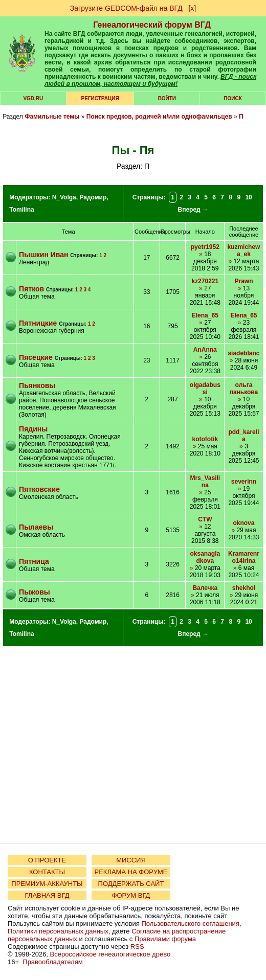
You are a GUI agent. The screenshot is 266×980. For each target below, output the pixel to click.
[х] (192, 8)
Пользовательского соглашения (190, 924)
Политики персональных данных (58, 931)
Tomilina (21, 210)
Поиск (232, 98)
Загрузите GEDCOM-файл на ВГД (126, 8)
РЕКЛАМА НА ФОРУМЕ (131, 872)
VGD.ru (33, 98)
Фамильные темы (52, 117)
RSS (137, 947)
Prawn (243, 281)
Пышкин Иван (43, 255)
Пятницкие (38, 323)
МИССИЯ (131, 860)
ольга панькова (244, 389)
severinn (244, 482)
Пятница (34, 561)
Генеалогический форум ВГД (152, 25)
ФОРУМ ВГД (131, 895)
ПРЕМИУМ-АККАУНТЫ (47, 884)
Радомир (93, 197)
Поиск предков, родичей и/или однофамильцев (159, 117)
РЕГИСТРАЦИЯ (100, 98)
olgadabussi (205, 389)
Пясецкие (36, 357)
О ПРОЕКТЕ (47, 860)
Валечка (205, 588)
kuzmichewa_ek (243, 250)
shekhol (244, 588)
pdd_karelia (243, 436)
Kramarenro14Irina (244, 557)
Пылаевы (36, 527)
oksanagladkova (205, 557)
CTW (205, 519)
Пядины (33, 429)
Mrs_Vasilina (205, 482)
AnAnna (205, 350)
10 (248, 197)
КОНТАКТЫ (47, 872)
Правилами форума (165, 939)
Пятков (32, 289)
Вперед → (193, 210)
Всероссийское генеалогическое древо (110, 954)
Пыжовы (35, 592)
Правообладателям (52, 962)
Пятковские (39, 489)
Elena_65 (205, 315)
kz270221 (205, 281)
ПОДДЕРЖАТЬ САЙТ (131, 884)
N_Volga (64, 197)
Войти (167, 98)
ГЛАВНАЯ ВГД (47, 895)
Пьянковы (37, 385)
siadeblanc (243, 353)
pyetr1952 (205, 247)
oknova (243, 523)
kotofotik (205, 439)
